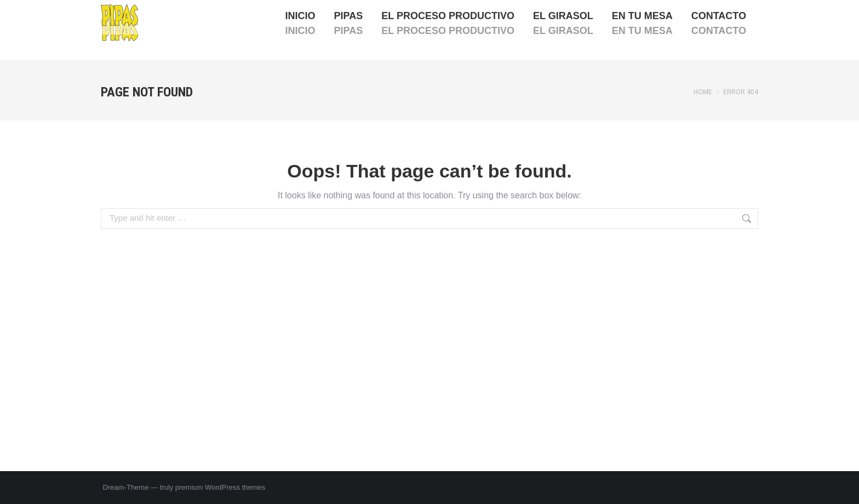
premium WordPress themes (220, 487)
